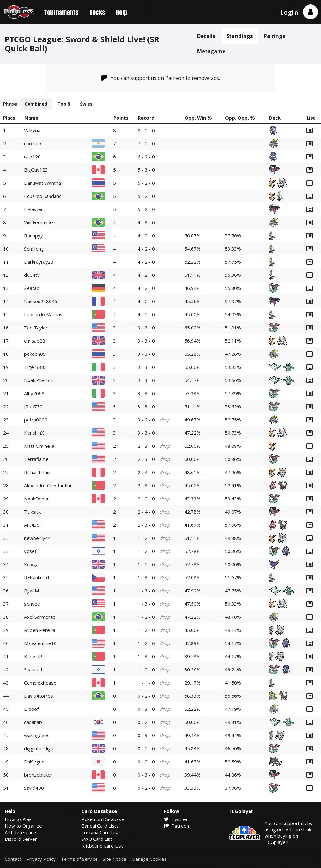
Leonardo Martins (43, 314)
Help (121, 12)
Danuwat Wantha (42, 183)
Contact (13, 859)
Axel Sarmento (40, 617)
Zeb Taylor (36, 328)
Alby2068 (34, 393)
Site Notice (115, 859)
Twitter (176, 819)
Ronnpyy (34, 235)
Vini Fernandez (40, 222)
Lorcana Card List (100, 832)
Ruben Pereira (40, 630)
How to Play (18, 819)
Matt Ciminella (39, 446)
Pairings (275, 36)
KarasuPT (35, 656)
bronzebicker (38, 775)
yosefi (31, 551)
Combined (36, 104)
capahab (33, 722)
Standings (240, 36)
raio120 (32, 157)
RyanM (32, 591)
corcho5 (33, 143)
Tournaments (61, 12)
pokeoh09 (35, 354)
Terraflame (36, 459)
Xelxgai (32, 564)
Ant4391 (33, 525)
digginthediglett (41, 748)
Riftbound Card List (102, 846)
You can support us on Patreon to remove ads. (161, 78)
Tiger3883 (36, 367)
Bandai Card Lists (100, 826)
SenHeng (34, 249)
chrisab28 (35, 341)
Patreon (176, 826)
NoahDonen (37, 499)
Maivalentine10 (40, 643)
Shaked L (34, 669)
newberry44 (37, 538)
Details (206, 36)
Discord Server (21, 839)
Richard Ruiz (37, 472)
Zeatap (32, 288)
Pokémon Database (103, 819)
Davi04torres (39, 696)
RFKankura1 (37, 577)
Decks (97, 12)
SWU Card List (97, 839)
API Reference (20, 832)
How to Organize (23, 826)
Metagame (211, 51)
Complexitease (40, 683)
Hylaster (34, 209)
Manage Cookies (149, 859)
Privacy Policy (41, 859)
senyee (32, 604)
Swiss (86, 104)
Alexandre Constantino (48, 485)
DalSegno (34, 762)
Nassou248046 (41, 301)
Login (289, 12)
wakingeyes (37, 735)
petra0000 (36, 420)
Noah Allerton (39, 380)
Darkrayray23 (39, 262)
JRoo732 (33, 406)
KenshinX (34, 433)
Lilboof (31, 709)
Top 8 (64, 104)
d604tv (32, 275)
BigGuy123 (36, 170)
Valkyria (32, 130)
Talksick (32, 512)
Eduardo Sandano (43, 196)
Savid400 (34, 788)
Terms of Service (79, 859)
